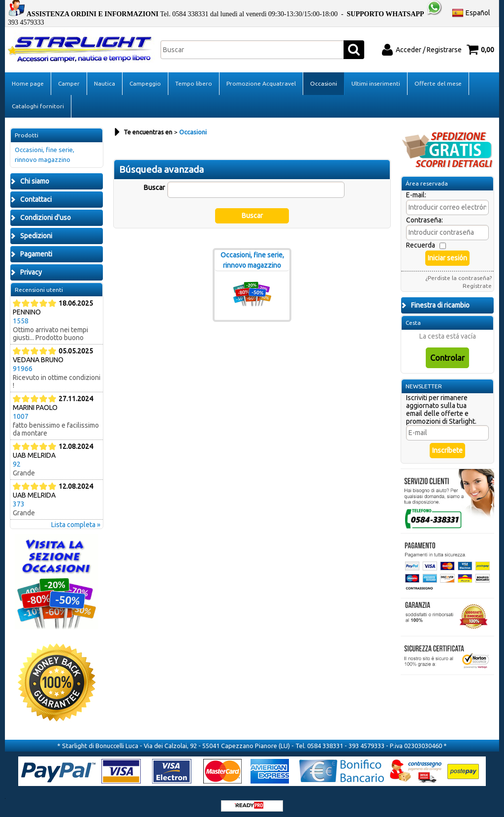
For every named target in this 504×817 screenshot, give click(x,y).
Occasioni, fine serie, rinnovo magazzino (45, 150)
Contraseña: (425, 216)
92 (17, 460)
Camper (69, 79)
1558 (21, 316)
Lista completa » (76, 520)
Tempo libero (194, 79)
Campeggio (145, 79)
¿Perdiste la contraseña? (458, 273)
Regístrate (477, 281)
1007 (21, 412)
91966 (23, 364)
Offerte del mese (438, 79)
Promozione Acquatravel (261, 79)
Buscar (154, 183)
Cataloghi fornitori (38, 102)
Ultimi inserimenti (376, 79)
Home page (28, 79)
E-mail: (416, 190)
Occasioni (324, 79)
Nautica (105, 79)
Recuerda (421, 241)
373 (19, 500)
